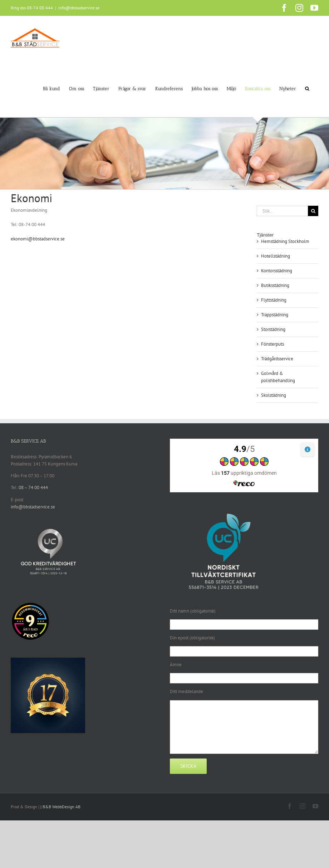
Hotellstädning (276, 256)
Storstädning (273, 329)
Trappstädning (275, 315)
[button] (307, 88)
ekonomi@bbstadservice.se (38, 239)
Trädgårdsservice (277, 359)
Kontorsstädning (277, 271)
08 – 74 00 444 (33, 487)
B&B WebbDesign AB (62, 807)
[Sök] (313, 211)
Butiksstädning (275, 285)
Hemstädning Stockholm (285, 241)
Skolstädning (274, 395)
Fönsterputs (272, 344)
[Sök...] (282, 211)
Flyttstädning (274, 300)
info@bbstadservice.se (79, 8)
